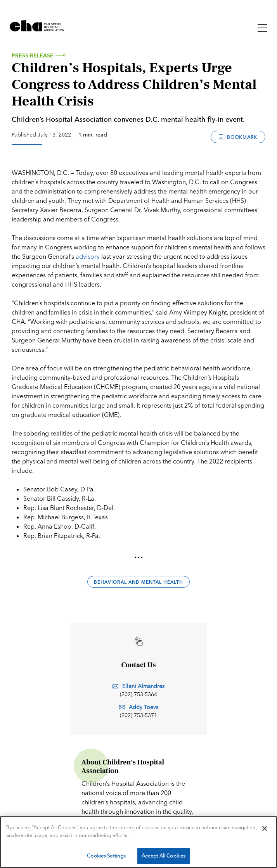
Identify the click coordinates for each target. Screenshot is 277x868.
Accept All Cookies (164, 856)
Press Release (33, 55)
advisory (88, 256)
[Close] (265, 828)
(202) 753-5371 (138, 715)
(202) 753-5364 (138, 694)
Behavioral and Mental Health (138, 582)
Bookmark (238, 137)
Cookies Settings (106, 856)
